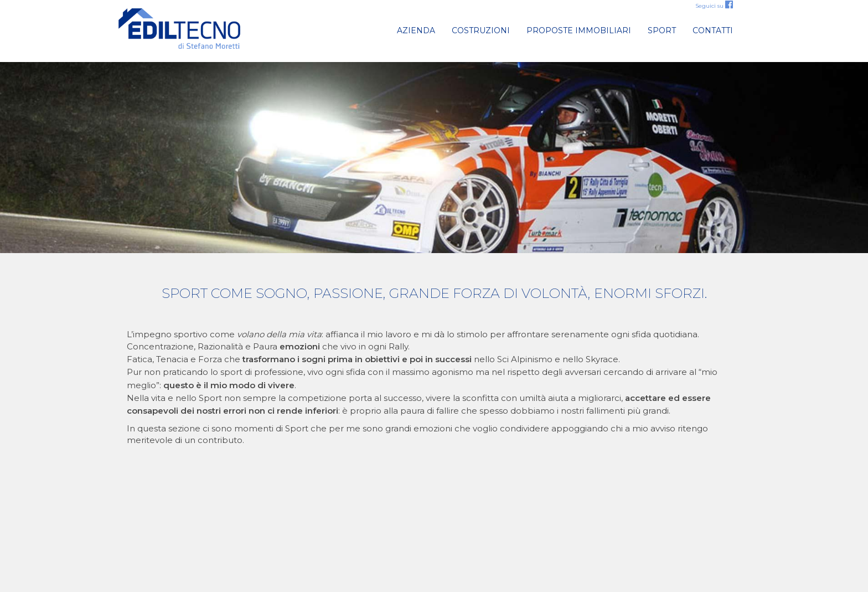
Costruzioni (481, 30)
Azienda (416, 30)
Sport (662, 30)
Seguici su (714, 6)
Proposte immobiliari (579, 30)
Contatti (713, 30)
